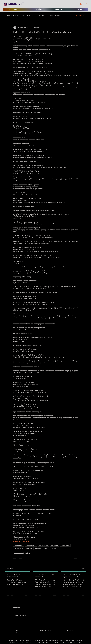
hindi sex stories (44, 545)
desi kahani (54, 545)
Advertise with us (45, 630)
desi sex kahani (19, 549)
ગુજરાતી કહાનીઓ (55, 15)
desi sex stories (65, 545)
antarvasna (29, 549)
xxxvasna (53, 549)
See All (84, 568)
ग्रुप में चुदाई (28, 553)
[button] (59, 9)
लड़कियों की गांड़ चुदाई (19, 553)
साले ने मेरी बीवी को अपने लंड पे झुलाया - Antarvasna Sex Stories (73, 576)
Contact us (70, 630)
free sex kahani (19, 545)
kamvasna (38, 549)
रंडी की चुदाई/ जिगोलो (29, 15)
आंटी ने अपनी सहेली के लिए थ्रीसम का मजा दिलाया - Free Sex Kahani (17, 576)
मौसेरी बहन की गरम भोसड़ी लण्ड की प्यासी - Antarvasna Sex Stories (44, 576)
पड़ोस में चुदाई (42, 15)
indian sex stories (31, 545)
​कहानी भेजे (17, 631)
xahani (46, 549)
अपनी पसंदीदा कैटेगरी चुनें (12, 15)
